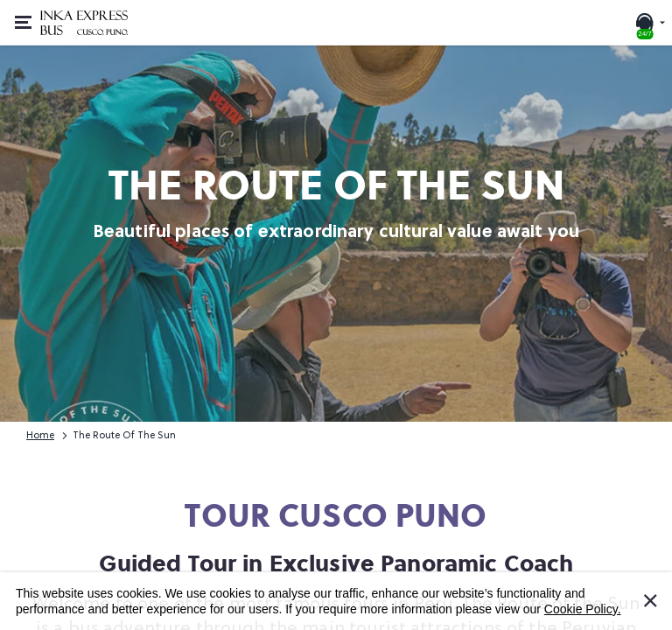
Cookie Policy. (583, 609)
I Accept (661, 592)
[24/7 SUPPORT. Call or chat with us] (649, 23)
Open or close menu (28, 13)
